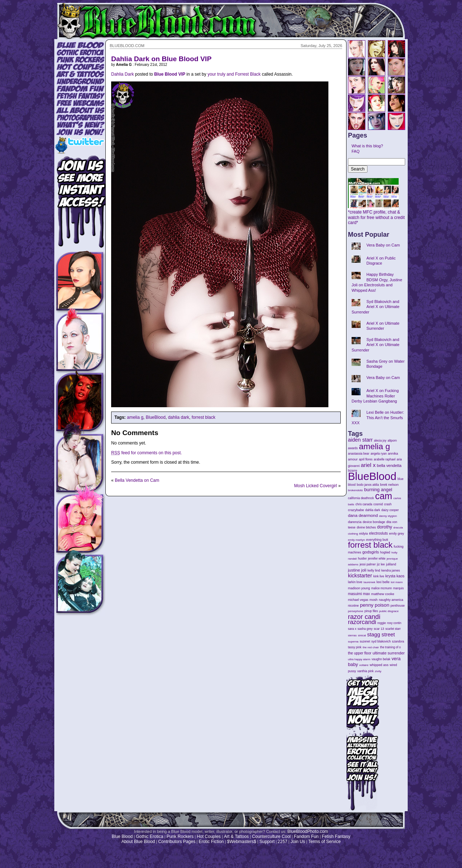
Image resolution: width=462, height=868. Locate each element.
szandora (398, 642)
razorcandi (362, 622)
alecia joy (380, 441)
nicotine (353, 606)
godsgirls (371, 552)
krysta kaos (395, 576)
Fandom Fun (306, 837)
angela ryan (379, 454)
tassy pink (355, 647)
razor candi (364, 617)
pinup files (371, 611)
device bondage (374, 522)
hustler (362, 559)
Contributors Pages (177, 842)
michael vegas (358, 600)
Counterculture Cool (271, 837)
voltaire (364, 665)
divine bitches (366, 527)
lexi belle (383, 582)
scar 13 (379, 629)
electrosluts (378, 533)
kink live (379, 576)
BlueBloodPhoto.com (308, 831)
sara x (352, 629)
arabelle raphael (385, 459)
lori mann (397, 582)
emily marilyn (356, 540)
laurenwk (369, 582)
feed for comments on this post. (146, 453)
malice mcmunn (381, 588)
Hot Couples (209, 837)
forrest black (203, 417)
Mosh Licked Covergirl (316, 486)
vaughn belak (381, 659)
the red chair (371, 647)
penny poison (375, 605)
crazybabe (356, 510)
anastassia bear (359, 454)
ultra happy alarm (359, 659)
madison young (359, 588)
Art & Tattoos (236, 837)
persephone (356, 611)
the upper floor (360, 653)
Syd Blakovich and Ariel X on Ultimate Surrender (375, 307)
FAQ (356, 151)
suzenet (365, 642)
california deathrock (361, 498)
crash (388, 504)
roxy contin (394, 623)
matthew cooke (383, 594)
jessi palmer (368, 564)
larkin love (355, 582)
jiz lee (381, 564)
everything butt (377, 540)
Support (267, 842)
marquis (398, 588)
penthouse (398, 606)
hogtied (385, 552)
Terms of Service (324, 842)
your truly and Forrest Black (234, 74)
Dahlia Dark (123, 74)
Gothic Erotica (150, 837)
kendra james (390, 570)
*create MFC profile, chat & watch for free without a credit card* (376, 215)
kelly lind (374, 570)
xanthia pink (366, 671)
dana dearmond (363, 515)
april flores (366, 460)
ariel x (368, 465)
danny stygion (388, 516)
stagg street (381, 635)
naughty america (391, 600)
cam (384, 496)
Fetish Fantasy (336, 837)
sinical (362, 635)
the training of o (390, 647)
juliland (391, 564)
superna (353, 642)
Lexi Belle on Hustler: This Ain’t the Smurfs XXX (378, 418)
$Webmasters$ (241, 842)
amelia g (135, 417)
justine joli (357, 570)
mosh (374, 600)
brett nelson (389, 484)
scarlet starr (393, 629)
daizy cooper (390, 510)
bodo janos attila (368, 485)
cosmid (378, 504)
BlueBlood (156, 417)
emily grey (397, 534)
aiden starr (360, 440)
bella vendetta (389, 465)
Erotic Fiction (211, 842)
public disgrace (389, 611)
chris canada (364, 504)
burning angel (378, 490)
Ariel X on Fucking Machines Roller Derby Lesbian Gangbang (375, 396)
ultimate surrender (389, 653)
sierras (352, 635)
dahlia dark (179, 417)
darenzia (355, 522)
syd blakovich (381, 641)
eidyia (364, 534)
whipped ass (379, 665)
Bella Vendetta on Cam (137, 480)
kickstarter (360, 576)
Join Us (298, 842)
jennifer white (377, 559)
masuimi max (359, 594)
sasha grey (365, 629)
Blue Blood (122, 837)
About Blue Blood (138, 842)
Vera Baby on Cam (383, 245)
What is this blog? (367, 146)
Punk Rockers (180, 837)
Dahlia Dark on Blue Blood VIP (161, 59)
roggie (381, 623)
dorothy (385, 527)
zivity (378, 671)
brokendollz (355, 490)
